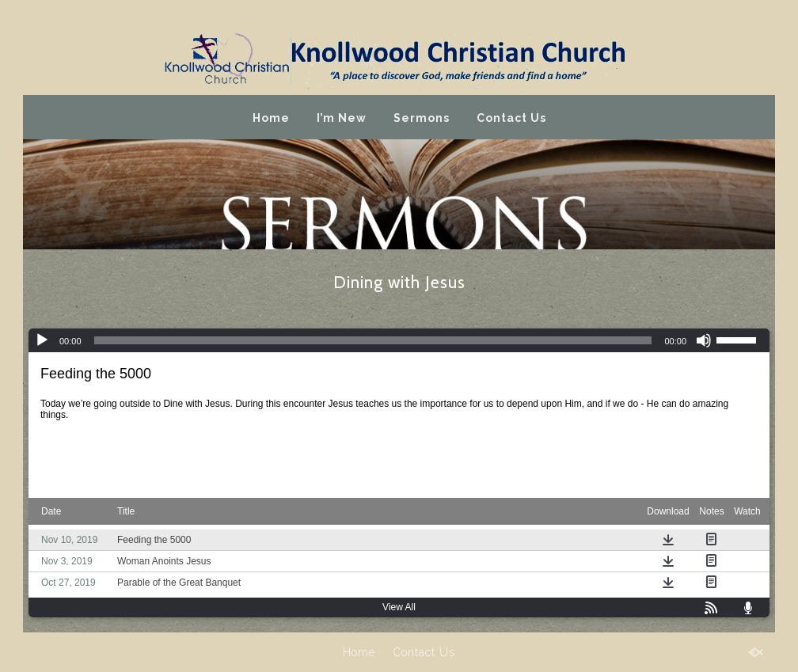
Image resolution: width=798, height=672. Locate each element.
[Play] (42, 340)
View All (399, 607)
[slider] (373, 340)
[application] (399, 340)
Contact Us (511, 118)
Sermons (422, 118)
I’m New (342, 118)
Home (271, 118)
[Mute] (704, 340)
